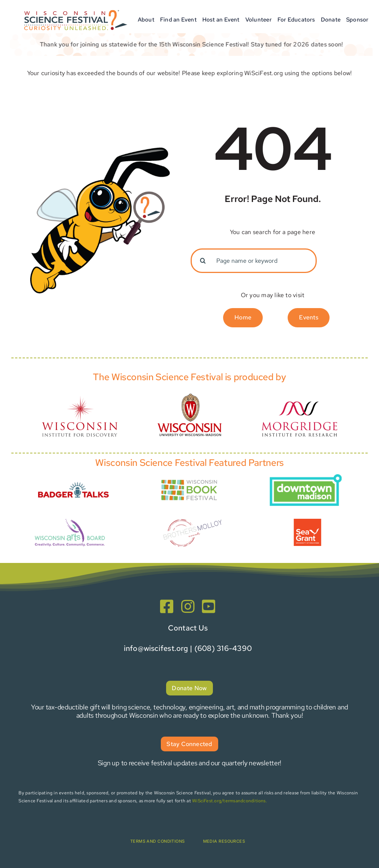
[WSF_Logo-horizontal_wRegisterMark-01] (75, 8)
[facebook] (167, 606)
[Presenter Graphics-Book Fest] (189, 479)
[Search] (203, 261)
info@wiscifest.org (156, 648)
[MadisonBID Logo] (306, 477)
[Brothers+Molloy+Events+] (193, 513)
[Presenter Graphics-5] (307, 522)
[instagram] (188, 606)
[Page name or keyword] (254, 261)
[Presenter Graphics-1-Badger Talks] (73, 480)
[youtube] (209, 606)
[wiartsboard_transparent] (70, 519)
